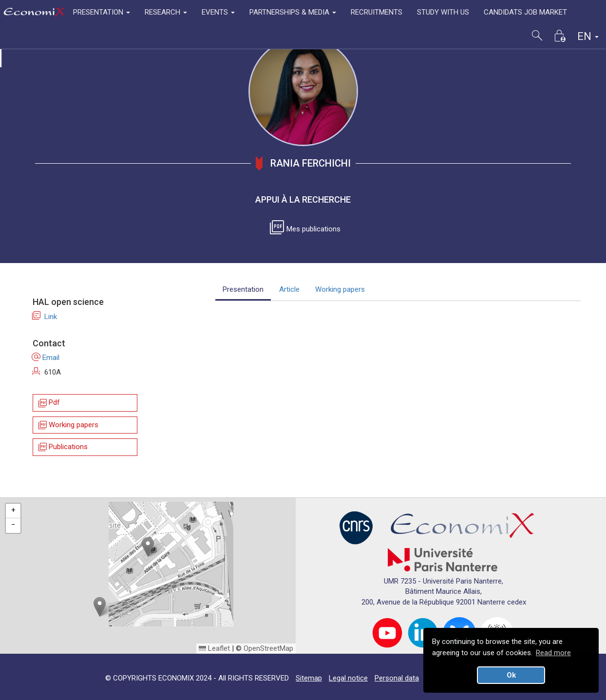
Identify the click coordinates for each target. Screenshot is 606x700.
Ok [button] (511, 675)
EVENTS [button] (218, 12)
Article (289, 289)
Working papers (68, 425)
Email (46, 358)
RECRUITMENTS (377, 12)
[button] (148, 547)
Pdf (48, 403)
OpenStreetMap (268, 648)
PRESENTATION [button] (102, 12)
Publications (62, 447)
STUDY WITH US (443, 12)
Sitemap (309, 678)
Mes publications (307, 229)
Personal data (397, 678)
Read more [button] (553, 653)
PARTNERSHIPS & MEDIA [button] (293, 12)
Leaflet (214, 648)
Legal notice (348, 678)
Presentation (243, 289)
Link (45, 317)
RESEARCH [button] (166, 12)
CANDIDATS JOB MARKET (525, 12)
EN (588, 36)
